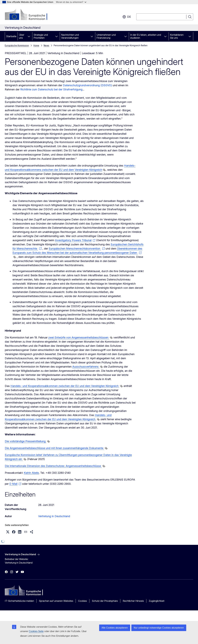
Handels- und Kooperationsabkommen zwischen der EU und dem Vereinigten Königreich (65, 386)
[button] (8, 532)
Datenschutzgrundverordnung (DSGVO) (87, 85)
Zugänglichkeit (157, 601)
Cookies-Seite (36, 631)
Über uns (22, 36)
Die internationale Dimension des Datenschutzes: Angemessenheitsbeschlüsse (53, 466)
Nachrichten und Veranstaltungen (70, 36)
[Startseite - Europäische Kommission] (29, 15)
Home (36, 45)
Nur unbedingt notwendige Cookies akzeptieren (159, 628)
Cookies (83, 601)
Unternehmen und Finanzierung (106, 36)
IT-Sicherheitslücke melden (19, 601)
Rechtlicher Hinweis (133, 601)
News (46, 45)
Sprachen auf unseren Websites (56, 601)
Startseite (11, 36)
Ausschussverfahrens (86, 367)
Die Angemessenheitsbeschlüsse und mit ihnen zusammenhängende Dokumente (54, 448)
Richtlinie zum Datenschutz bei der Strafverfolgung (51, 89)
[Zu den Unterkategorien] (29, 36)
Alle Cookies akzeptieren (115, 628)
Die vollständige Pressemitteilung (26, 441)
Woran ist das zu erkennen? (71, 2)
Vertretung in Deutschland (54, 516)
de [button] (127, 17)
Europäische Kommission (17, 45)
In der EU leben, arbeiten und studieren (146, 36)
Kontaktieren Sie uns (177, 36)
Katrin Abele (31, 473)
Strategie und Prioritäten (41, 36)
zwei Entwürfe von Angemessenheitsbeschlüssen (79, 337)
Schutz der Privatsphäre (105, 601)
